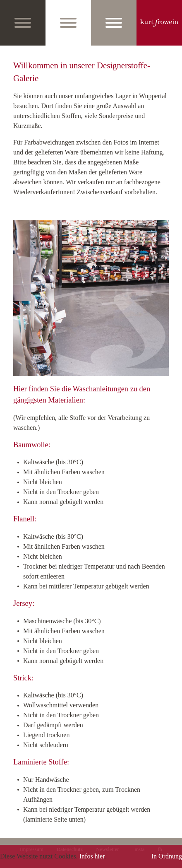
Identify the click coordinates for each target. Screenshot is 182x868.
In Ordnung (167, 856)
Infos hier (92, 856)
